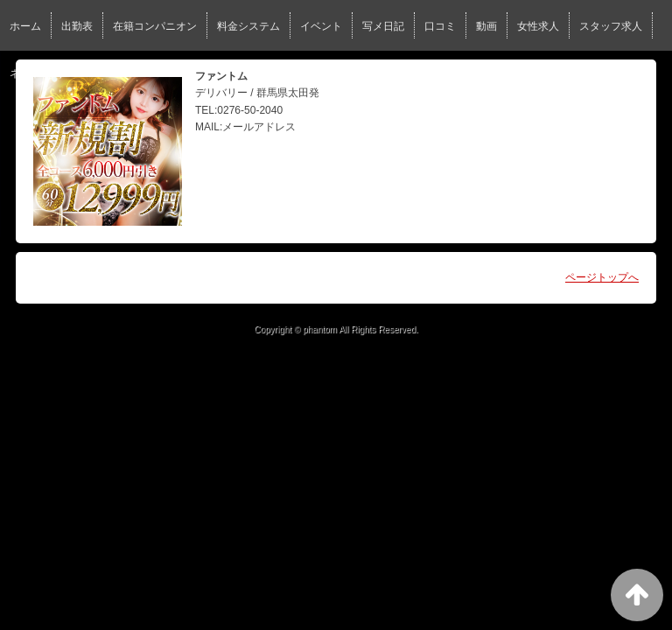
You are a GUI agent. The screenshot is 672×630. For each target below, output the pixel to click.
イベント (321, 26)
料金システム (248, 26)
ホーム (25, 26)
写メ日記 (383, 26)
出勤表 (77, 26)
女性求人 (538, 26)
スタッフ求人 (611, 26)
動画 (486, 26)
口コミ (440, 26)
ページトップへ (602, 277)
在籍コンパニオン (155, 26)
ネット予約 (36, 73)
